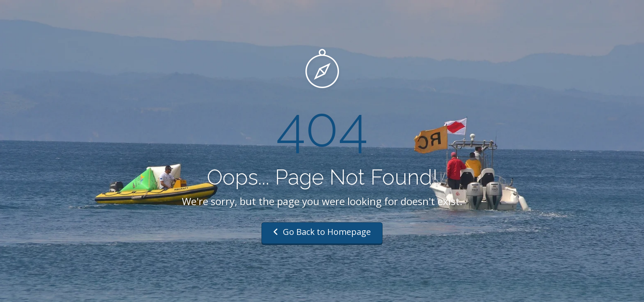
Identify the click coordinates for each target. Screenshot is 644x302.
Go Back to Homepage (322, 232)
